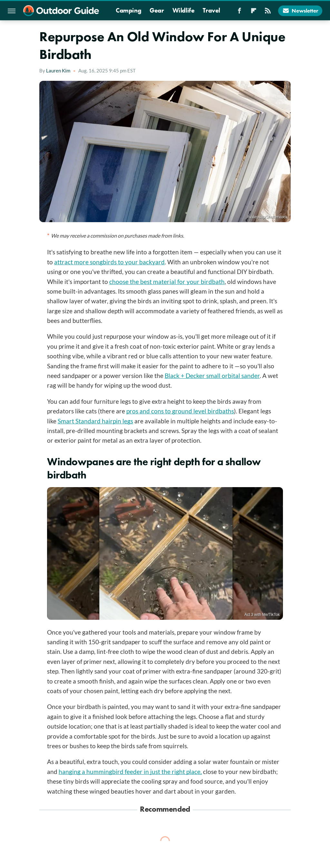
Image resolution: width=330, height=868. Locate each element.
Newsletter (300, 11)
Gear (157, 10)
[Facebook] (239, 13)
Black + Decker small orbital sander (212, 376)
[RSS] (268, 13)
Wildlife (184, 10)
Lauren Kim (58, 71)
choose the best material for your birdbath (167, 282)
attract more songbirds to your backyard (109, 262)
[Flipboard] (254, 13)
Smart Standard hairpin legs (95, 421)
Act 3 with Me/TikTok (262, 615)
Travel (211, 10)
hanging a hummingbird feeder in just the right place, (130, 772)
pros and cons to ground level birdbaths (180, 411)
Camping (128, 10)
